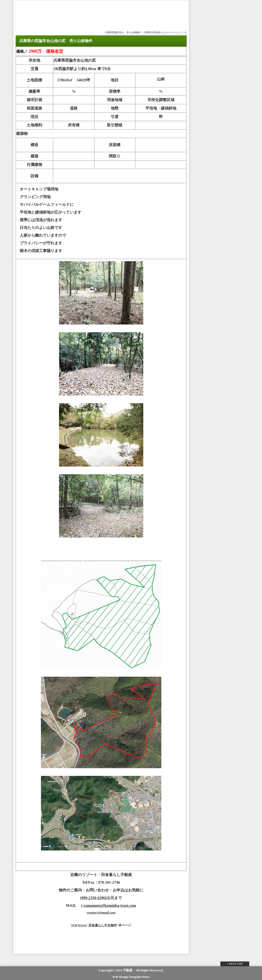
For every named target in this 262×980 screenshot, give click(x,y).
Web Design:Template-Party (131, 977)
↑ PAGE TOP (235, 964)
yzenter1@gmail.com (101, 912)
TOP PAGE (79, 925)
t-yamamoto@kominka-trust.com (109, 905)
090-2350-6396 (93, 898)
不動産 (128, 970)
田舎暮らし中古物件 (103, 925)
